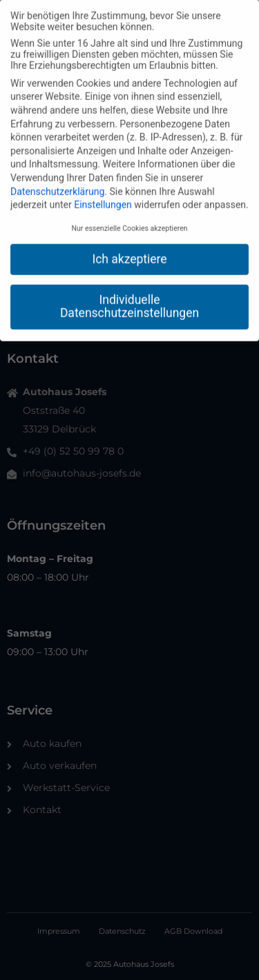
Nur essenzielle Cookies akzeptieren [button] (129, 223)
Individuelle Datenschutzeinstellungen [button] (129, 301)
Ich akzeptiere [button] (129, 254)
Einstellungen (103, 199)
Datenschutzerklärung (57, 186)
